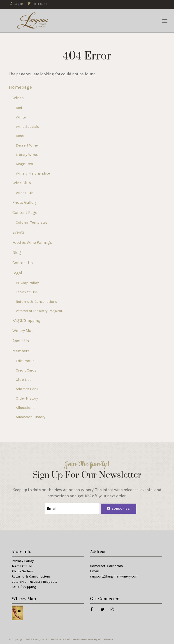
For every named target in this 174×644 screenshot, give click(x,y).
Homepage (20, 87)
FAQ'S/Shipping (27, 320)
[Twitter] (102, 609)
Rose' (20, 136)
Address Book (27, 389)
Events (19, 232)
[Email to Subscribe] (72, 508)
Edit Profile (25, 361)
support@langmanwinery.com (114, 576)
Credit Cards (26, 370)
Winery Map (23, 331)
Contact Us (23, 263)
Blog (17, 253)
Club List (23, 380)
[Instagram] (112, 609)
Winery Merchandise (33, 173)
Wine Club (22, 183)
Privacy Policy (27, 283)
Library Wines (27, 155)
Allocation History (31, 417)
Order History (27, 398)
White (21, 117)
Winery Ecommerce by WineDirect (90, 639)
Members (21, 351)
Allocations (25, 408)
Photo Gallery (24, 202)
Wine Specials (27, 127)
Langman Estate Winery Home (33, 21)
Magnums (24, 164)
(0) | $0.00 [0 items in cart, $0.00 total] (37, 4)
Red (19, 108)
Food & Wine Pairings (32, 242)
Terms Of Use (27, 292)
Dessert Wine (27, 145)
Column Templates (32, 222)
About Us (21, 341)
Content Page (25, 213)
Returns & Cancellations (36, 302)
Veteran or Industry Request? (40, 311)
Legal (17, 273)
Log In (16, 4)
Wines (18, 98)
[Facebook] (91, 609)
